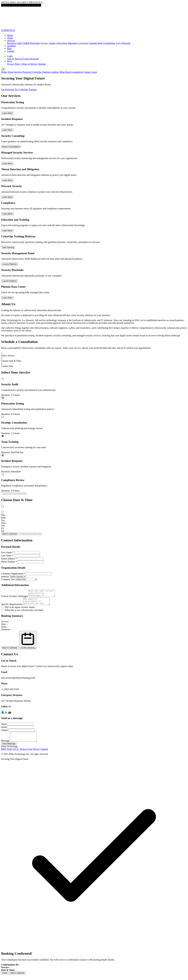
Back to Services (10, 534)
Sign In (11, 59)
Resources (12, 43)
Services (11, 41)
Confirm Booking (28, 643)
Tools (118, 43)
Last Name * (7, 556)
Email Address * (9, 559)
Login (94, 72)
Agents (52, 43)
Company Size (8, 579)
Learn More (7, 113)
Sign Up (18, 59)
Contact (11, 51)
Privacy (36, 753)
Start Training (8, 247)
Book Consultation (106, 43)
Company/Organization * (13, 574)
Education (73, 43)
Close (5, 977)
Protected (126, 43)
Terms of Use (26, 753)
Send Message (9, 748)
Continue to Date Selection (14, 494)
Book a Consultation (11, 147)
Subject (5, 733)
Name (4, 727)
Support (44, 753)
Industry (5, 576)
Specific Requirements (12, 607)
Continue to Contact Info (30, 534)
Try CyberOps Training (26, 89)
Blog (9, 48)
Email (4, 730)
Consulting (83, 43)
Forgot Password (31, 59)
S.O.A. (16, 753)
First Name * (7, 552)
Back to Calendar (10, 650)
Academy (12, 46)
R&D (4, 753)
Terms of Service (29, 64)
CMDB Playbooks (31, 43)
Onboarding (62, 43)
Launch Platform (9, 264)
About (10, 38)
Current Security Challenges (14, 597)
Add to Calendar (17, 977)
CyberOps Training (41, 72)
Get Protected (8, 89)
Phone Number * (9, 562)
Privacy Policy (14, 64)
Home (10, 35)
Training (93, 43)
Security (44, 43)
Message (5, 745)
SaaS (20, 43)
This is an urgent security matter (18, 610)
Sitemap (42, 64)
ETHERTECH (8, 30)
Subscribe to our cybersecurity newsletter (23, 613)
